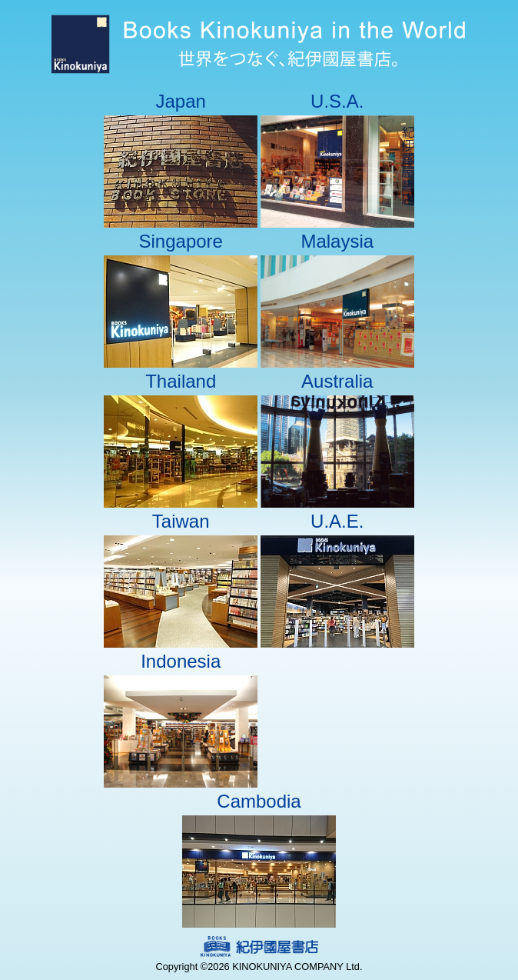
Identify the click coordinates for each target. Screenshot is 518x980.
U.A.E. (337, 521)
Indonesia (181, 661)
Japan (181, 101)
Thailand (181, 381)
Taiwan (181, 521)
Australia (337, 381)
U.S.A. (337, 101)
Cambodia (259, 801)
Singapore (181, 241)
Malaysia (337, 241)
